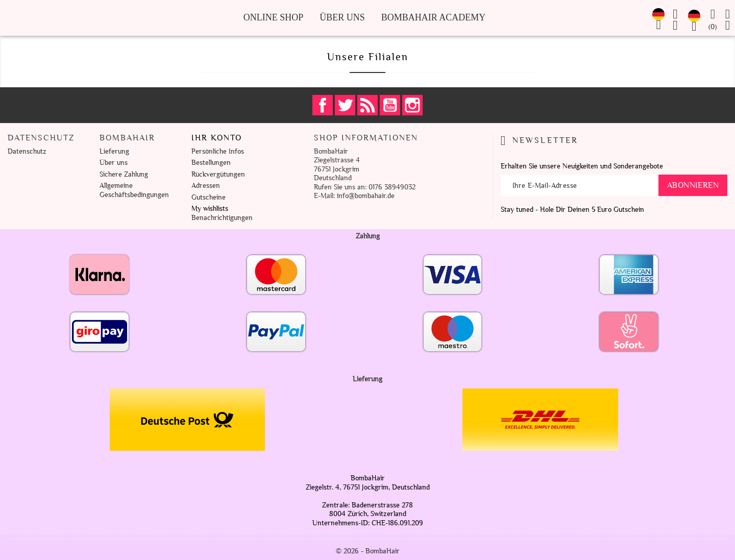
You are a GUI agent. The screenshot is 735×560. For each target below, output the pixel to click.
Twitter (345, 105)
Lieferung (114, 151)
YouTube (390, 105)
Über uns (342, 17)
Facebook (323, 105)
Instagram (412, 105)
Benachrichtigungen (222, 218)
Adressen (206, 186)
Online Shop (274, 17)
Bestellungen (211, 163)
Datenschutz (27, 151)
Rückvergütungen (218, 174)
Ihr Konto (217, 138)
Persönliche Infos (218, 151)
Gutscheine (209, 197)
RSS (367, 105)
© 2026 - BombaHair (368, 551)
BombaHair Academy (434, 17)
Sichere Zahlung (124, 174)
